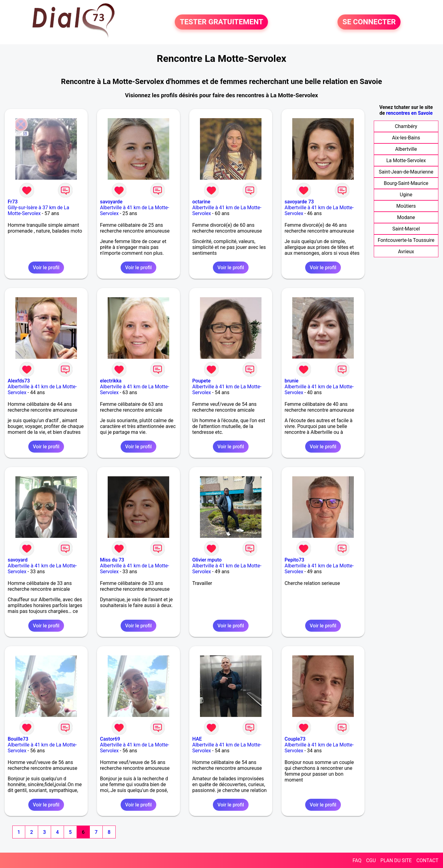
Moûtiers (406, 206)
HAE (197, 739)
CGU (371, 860)
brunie (291, 381)
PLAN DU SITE (396, 860)
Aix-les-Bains (406, 138)
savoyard (18, 560)
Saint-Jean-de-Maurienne (406, 172)
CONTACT (427, 860)
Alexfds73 (19, 381)
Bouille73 (18, 739)
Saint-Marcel (406, 229)
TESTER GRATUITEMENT (221, 22)
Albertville (406, 149)
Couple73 (295, 739)
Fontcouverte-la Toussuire (406, 240)
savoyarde (111, 202)
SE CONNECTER (369, 22)
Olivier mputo (207, 560)
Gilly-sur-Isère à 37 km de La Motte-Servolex (38, 210)
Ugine (406, 195)
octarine (201, 202)
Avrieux (406, 252)
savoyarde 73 (299, 202)
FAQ (357, 860)
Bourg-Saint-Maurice (406, 183)
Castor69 (110, 739)
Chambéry (406, 126)
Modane (406, 217)
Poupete (202, 381)
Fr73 (13, 202)
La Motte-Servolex (406, 160)
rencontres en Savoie (409, 113)
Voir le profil (46, 268)
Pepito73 (294, 560)
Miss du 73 (112, 560)
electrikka (111, 381)
